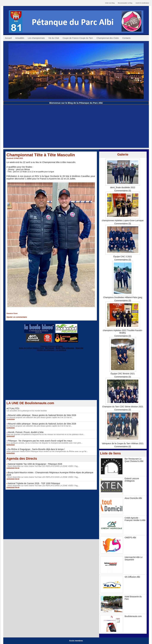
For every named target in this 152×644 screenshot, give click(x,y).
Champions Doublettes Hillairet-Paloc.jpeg (123, 297)
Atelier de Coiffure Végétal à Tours (31, 348)
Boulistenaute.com (133, 616)
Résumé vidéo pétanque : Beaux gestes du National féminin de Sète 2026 (42, 415)
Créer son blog (110, 3)
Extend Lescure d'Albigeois (132, 480)
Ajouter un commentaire (17, 317)
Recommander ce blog (125, 3)
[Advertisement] (76, 127)
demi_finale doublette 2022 (123, 187)
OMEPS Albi (130, 538)
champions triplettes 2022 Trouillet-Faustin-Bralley (123, 332)
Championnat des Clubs (108, 38)
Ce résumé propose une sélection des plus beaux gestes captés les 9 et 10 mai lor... (40, 417)
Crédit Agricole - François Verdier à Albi (135, 519)
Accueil (8, 38)
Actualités (20, 38)
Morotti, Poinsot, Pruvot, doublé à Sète (26, 432)
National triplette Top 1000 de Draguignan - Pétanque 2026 (35, 464)
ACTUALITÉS (13, 409)
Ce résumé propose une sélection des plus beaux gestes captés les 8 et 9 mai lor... (39, 426)
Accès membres (76, 641)
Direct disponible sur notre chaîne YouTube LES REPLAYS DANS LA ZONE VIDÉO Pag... (43, 466)
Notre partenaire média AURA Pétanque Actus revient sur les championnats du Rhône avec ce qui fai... (47, 451)
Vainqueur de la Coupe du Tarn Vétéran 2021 (123, 443)
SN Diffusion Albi (132, 577)
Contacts (126, 38)
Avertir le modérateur (142, 3)
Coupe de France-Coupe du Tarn (78, 38)
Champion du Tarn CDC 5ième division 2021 (123, 407)
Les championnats (36, 38)
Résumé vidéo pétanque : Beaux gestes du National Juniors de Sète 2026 (42, 424)
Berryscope (50, 348)
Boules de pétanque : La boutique (52, 350)
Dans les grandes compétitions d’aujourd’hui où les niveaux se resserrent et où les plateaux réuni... (46, 434)
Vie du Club (54, 38)
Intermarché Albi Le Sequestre (134, 558)
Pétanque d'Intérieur (52, 346)
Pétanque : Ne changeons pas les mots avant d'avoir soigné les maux (40, 441)
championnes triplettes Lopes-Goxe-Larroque (123, 220)
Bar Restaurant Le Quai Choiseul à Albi (134, 460)
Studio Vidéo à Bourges (65, 348)
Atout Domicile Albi (133, 498)
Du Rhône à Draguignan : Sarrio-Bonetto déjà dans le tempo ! (36, 449)
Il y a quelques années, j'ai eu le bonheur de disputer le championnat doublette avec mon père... (45, 443)
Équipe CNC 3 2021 (123, 257)
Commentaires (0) (123, 191)
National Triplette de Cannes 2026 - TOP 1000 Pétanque (34, 483)
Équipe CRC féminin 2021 (123, 374)
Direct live (79, 348)
